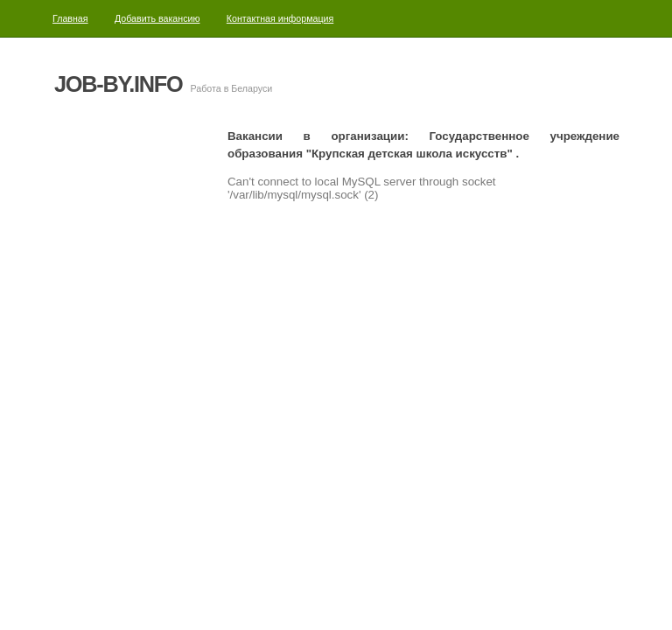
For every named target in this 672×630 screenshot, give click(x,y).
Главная (70, 18)
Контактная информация (280, 18)
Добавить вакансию (157, 18)
